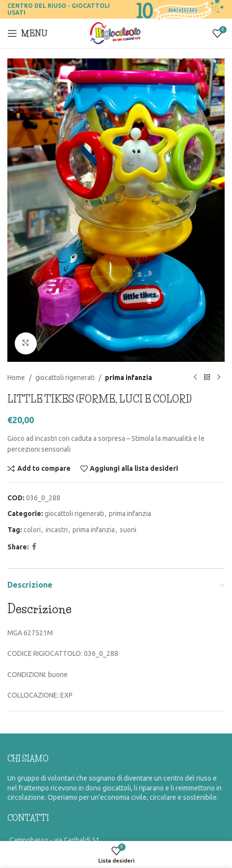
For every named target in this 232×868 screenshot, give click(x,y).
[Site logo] (116, 33)
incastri (57, 529)
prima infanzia (129, 377)
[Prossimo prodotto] (219, 378)
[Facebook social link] (34, 547)
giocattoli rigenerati (65, 377)
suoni (128, 529)
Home (16, 377)
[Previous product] (195, 378)
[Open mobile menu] (27, 33)
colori (32, 529)
